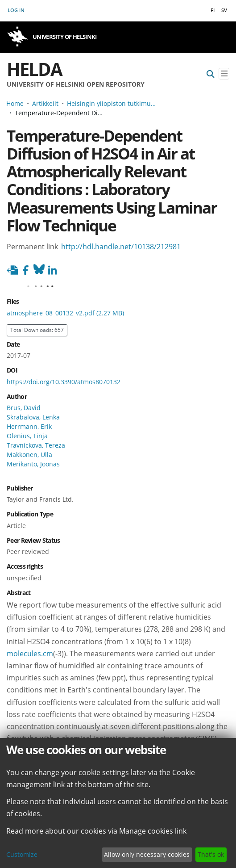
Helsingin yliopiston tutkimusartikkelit (112, 103)
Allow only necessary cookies (147, 854)
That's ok (211, 854)
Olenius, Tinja (27, 436)
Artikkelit (45, 103)
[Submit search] (211, 74)
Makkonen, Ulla (29, 455)
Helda (34, 69)
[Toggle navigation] (224, 74)
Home (15, 103)
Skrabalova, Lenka (33, 417)
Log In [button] (17, 10)
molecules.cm (30, 654)
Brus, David (24, 408)
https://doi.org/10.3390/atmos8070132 (64, 382)
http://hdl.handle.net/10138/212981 (121, 247)
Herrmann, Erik (29, 426)
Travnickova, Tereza (36, 445)
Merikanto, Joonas (33, 464)
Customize (22, 854)
